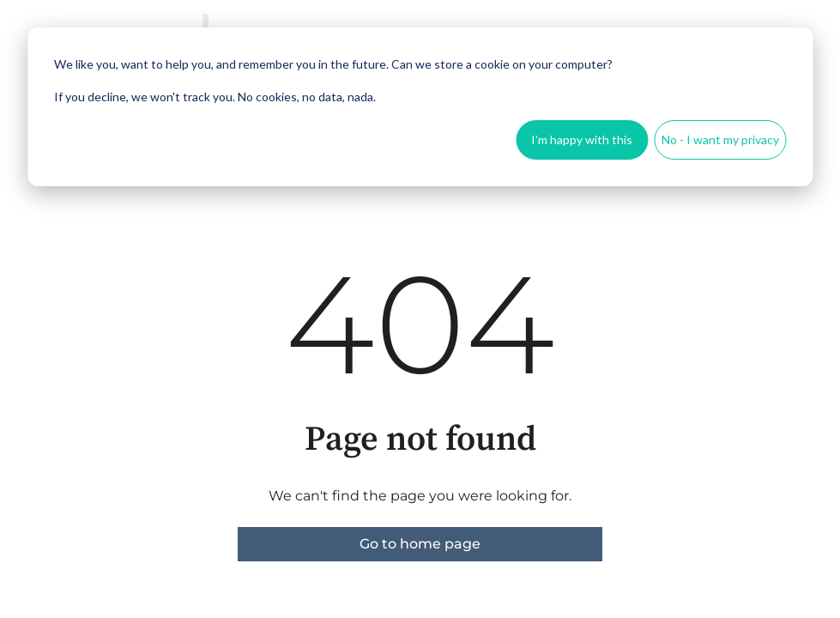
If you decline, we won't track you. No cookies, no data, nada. (215, 97)
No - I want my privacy (720, 139)
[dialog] (420, 107)
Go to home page (420, 544)
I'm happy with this (582, 139)
